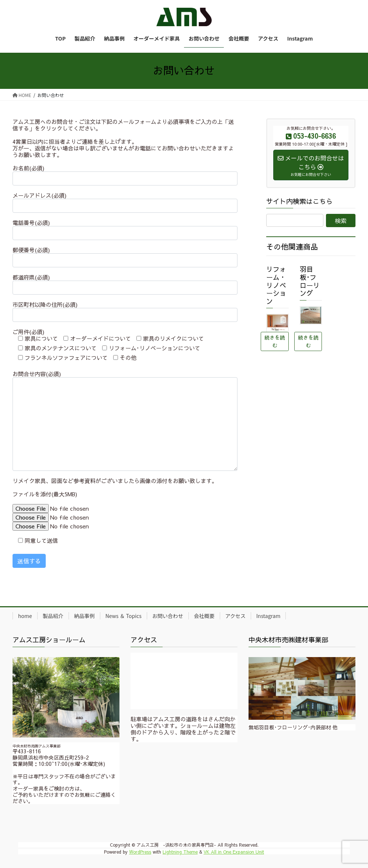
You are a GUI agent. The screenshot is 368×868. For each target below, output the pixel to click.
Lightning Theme (180, 852)
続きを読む (275, 341)
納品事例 (84, 616)
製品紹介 (53, 616)
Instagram (268, 616)
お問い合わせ (168, 616)
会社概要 (204, 616)
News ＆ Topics (124, 616)
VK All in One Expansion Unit (234, 852)
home (25, 616)
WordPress (140, 852)
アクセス (235, 616)
